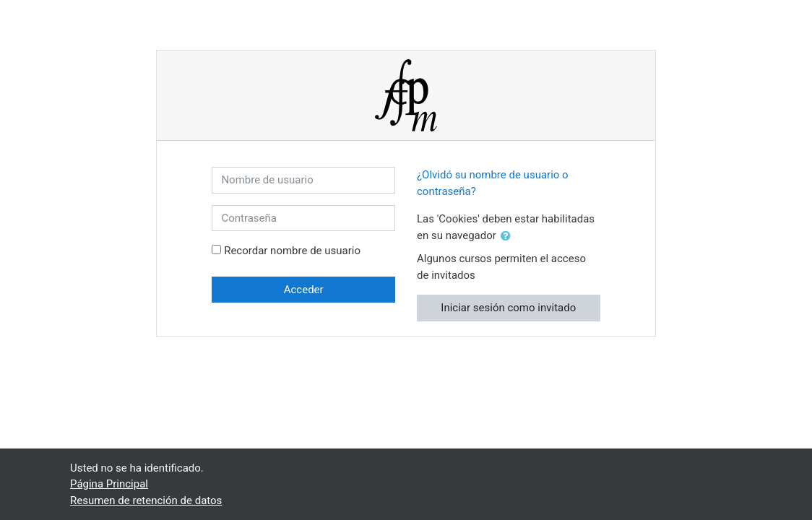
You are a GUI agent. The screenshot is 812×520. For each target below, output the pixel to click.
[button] (509, 237)
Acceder (304, 290)
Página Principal (109, 484)
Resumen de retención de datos (146, 500)
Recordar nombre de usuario (292, 251)
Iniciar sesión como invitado (508, 308)
